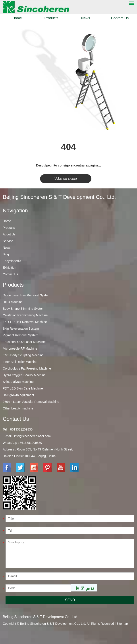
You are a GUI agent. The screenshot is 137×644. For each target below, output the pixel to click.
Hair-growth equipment (18, 395)
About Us (9, 234)
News (86, 18)
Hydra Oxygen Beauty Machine (24, 375)
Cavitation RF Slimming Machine (25, 315)
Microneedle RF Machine (20, 348)
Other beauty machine (18, 408)
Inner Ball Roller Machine (20, 362)
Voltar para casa (66, 178)
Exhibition (9, 268)
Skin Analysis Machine (18, 382)
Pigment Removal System (20, 335)
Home (17, 18)
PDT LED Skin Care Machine (23, 388)
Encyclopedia (12, 261)
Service (8, 241)
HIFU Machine (13, 302)
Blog (6, 254)
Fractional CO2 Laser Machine (24, 342)
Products (51, 18)
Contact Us (120, 18)
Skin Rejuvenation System (21, 329)
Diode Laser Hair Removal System (26, 295)
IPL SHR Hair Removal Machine (25, 322)
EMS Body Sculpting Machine (23, 355)
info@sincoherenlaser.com (32, 436)
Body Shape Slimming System (23, 309)
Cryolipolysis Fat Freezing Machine (27, 368)
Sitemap (122, 624)
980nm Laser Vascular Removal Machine (31, 402)
